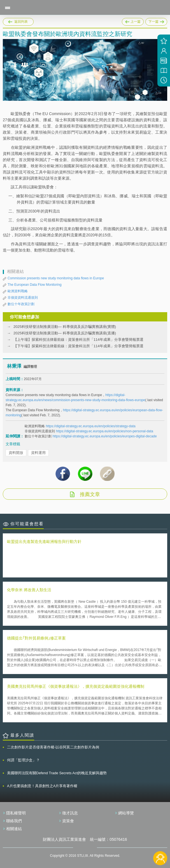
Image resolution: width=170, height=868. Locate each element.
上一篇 (133, 22)
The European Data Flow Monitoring (35, 285)
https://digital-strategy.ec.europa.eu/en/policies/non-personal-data (105, 431)
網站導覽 (126, 813)
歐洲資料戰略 (18, 291)
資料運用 (38, 453)
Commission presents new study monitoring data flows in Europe (56, 278)
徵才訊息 (70, 813)
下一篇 (156, 21)
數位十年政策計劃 (21, 304)
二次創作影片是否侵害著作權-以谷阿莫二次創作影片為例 (53, 747)
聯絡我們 (14, 821)
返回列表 (21, 22)
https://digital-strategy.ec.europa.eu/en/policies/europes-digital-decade (105, 436)
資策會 (68, 821)
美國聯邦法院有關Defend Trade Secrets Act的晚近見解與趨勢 (57, 773)
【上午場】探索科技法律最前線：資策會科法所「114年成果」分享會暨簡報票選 (78, 340)
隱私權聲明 (16, 813)
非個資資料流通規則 (23, 298)
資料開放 (16, 453)
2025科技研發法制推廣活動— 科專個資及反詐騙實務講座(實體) (65, 327)
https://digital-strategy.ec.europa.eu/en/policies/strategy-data (91, 426)
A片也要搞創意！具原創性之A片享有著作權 (42, 786)
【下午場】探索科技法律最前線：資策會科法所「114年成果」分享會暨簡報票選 (78, 346)
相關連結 (14, 829)
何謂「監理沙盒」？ (23, 760)
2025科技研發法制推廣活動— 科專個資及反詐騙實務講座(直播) (65, 333)
